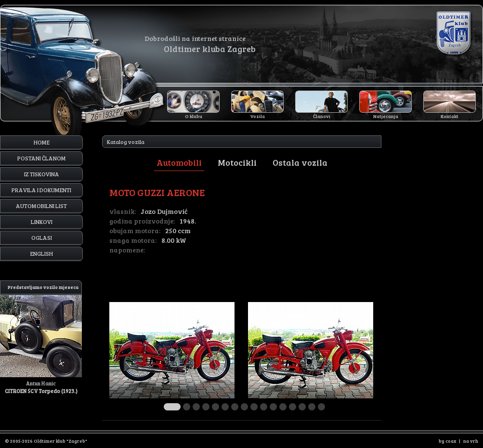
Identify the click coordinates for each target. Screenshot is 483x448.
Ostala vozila (300, 162)
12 (283, 407)
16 (321, 407)
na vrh (471, 441)
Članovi (322, 116)
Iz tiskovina (42, 174)
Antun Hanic (41, 337)
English (42, 253)
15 (312, 407)
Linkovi (42, 222)
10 (264, 407)
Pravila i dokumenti (41, 190)
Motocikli (237, 162)
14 (302, 407)
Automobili (179, 162)
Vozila (258, 116)
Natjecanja (386, 116)
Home (42, 142)
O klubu (194, 116)
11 (273, 407)
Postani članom (42, 158)
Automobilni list (41, 206)
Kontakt (450, 116)
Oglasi (42, 237)
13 (293, 407)
